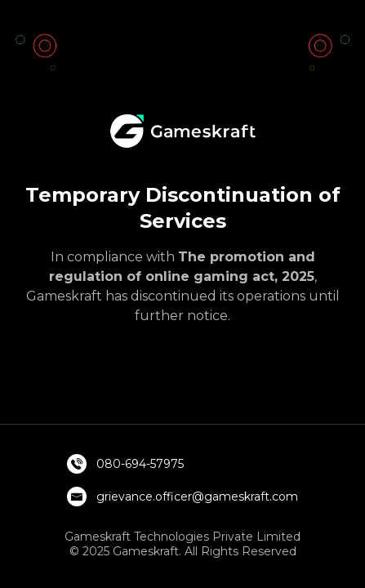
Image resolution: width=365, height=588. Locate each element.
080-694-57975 (140, 464)
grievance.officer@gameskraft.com (197, 497)
